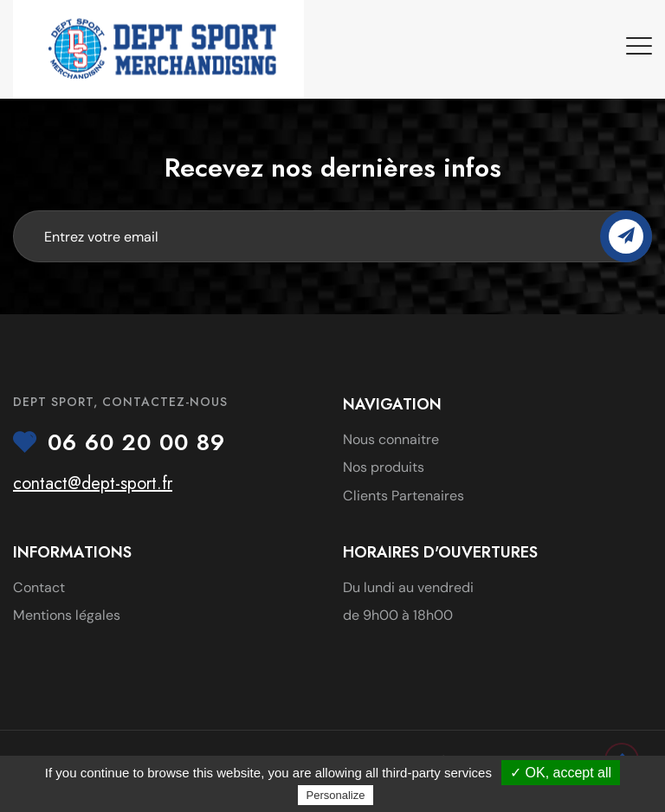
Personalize (336, 795)
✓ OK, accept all (561, 773)
